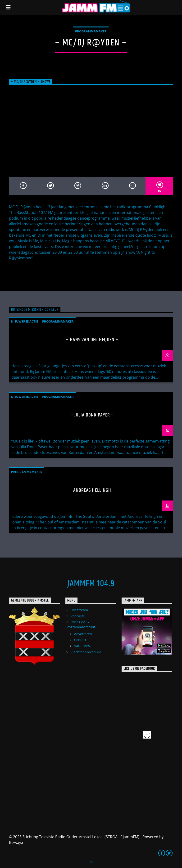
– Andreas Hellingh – (92, 490)
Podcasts (78, 616)
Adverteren (83, 634)
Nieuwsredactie (24, 321)
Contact (80, 640)
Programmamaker (91, 31)
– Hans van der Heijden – (92, 340)
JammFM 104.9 (91, 584)
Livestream (79, 610)
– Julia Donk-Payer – (92, 415)
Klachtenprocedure (86, 652)
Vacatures (82, 646)
